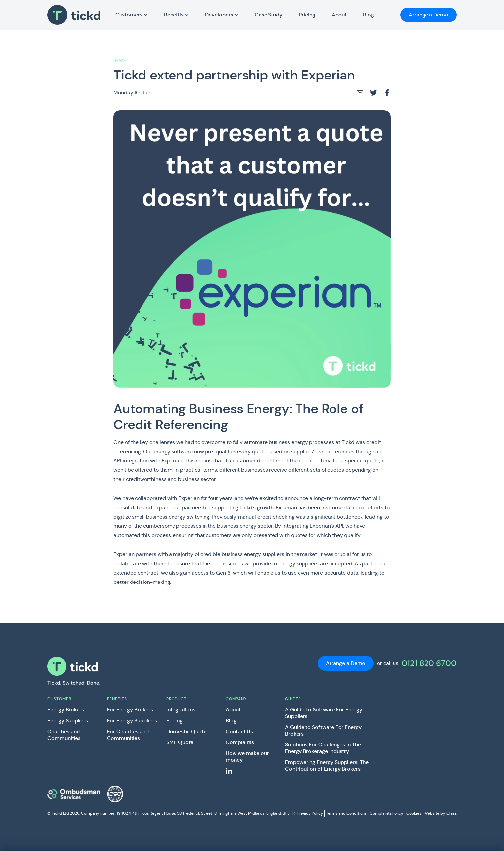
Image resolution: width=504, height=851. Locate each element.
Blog (231, 721)
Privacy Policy (310, 813)
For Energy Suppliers (132, 721)
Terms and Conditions (346, 813)
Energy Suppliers (68, 721)
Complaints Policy (387, 813)
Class (451, 813)
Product (176, 699)
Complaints (240, 742)
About (233, 710)
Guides (293, 699)
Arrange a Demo (428, 15)
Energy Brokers (66, 710)
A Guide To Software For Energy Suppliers (324, 713)
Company (236, 699)
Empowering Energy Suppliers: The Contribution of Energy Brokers (327, 766)
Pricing (174, 721)
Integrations (181, 710)
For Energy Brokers (130, 710)
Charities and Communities (64, 735)
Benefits (117, 699)
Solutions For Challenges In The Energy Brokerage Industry (323, 748)
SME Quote (180, 742)
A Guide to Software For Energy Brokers (323, 731)
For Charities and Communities (128, 735)
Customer (59, 699)
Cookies (414, 813)
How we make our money (247, 757)
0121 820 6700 (429, 663)
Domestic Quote (186, 732)
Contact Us (239, 732)
